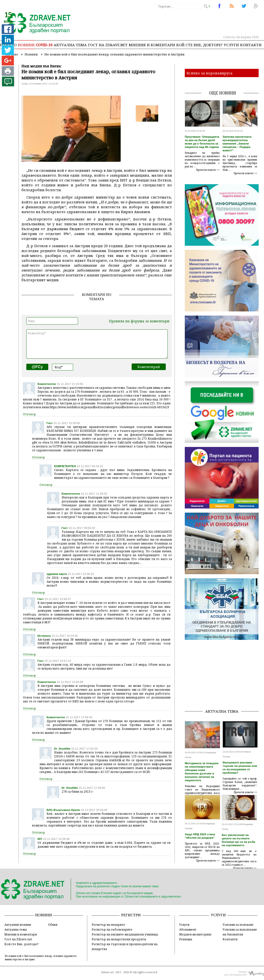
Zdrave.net (107, 972)
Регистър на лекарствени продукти (119, 939)
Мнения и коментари (152, 45)
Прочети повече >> (208, 170)
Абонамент (188, 929)
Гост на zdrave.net (108, 45)
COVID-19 (44, 45)
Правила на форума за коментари (139, 321)
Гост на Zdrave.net (18, 939)
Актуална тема (70, 45)
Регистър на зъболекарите (112, 929)
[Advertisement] (224, 674)
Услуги (231, 45)
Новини (26, 45)
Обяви (53, 925)
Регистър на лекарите (108, 925)
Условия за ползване (238, 925)
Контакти (251, 45)
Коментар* (97, 344)
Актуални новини (18, 925)
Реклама (186, 939)
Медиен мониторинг (195, 934)
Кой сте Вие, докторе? (199, 45)
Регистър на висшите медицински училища (125, 934)
